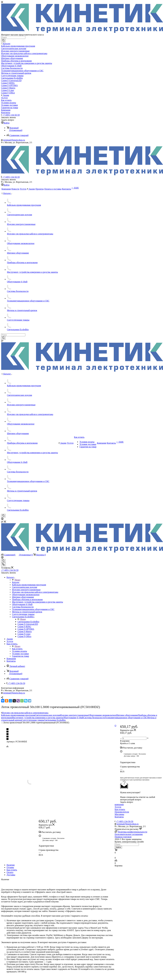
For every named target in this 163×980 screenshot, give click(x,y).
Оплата (10, 872)
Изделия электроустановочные (74, 715)
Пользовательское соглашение (129, 834)
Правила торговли (123, 837)
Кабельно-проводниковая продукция (18, 715)
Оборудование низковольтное (102, 715)
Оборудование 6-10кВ (73, 718)
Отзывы (10, 867)
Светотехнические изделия (48, 715)
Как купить (17, 649)
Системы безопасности (94, 718)
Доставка (11, 875)
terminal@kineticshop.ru (14, 140)
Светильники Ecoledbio (28, 622)
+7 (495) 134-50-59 (11, 115)
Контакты (119, 817)
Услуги (118, 807)
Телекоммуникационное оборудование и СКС (126, 718)
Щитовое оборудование (127, 715)
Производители (122, 812)
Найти (118, 847)
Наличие (11, 865)
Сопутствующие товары (33, 720)
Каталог (16, 582)
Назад (16, 580)
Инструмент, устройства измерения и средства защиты (38, 718)
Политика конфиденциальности (132, 832)
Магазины (119, 814)
